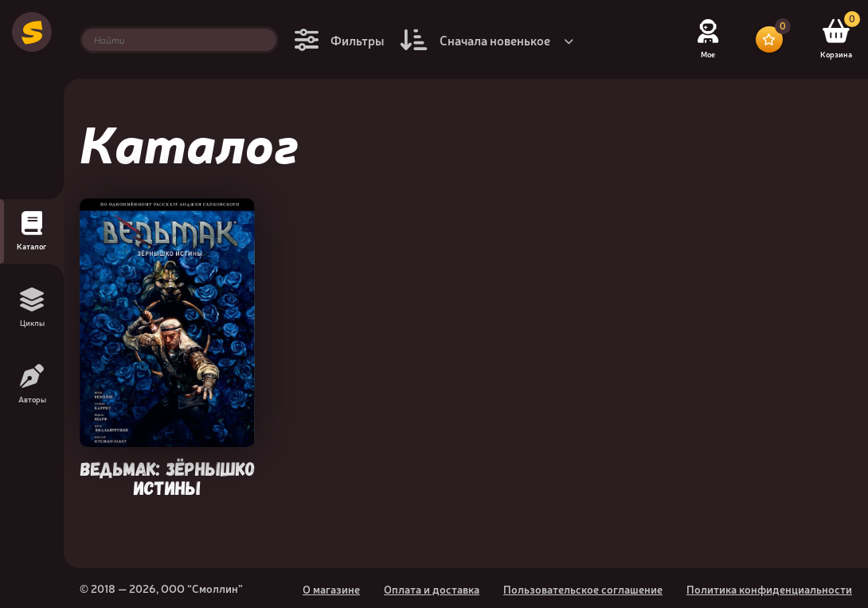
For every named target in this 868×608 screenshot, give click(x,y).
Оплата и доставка (432, 589)
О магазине (331, 589)
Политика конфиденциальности (769, 589)
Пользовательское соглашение (583, 589)
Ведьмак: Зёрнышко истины (168, 477)
